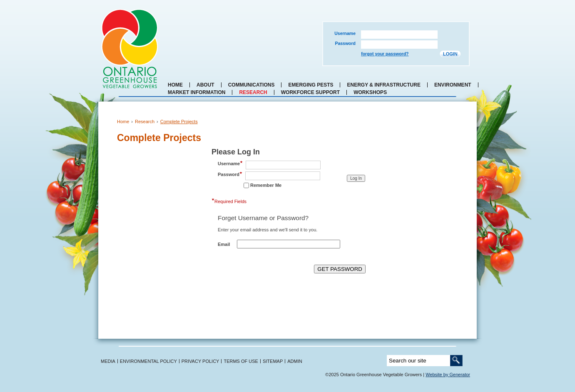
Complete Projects (179, 122)
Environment (453, 85)
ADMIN (295, 361)
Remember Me (266, 185)
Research (253, 92)
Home (175, 85)
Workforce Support (310, 92)
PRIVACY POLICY (200, 361)
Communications (251, 85)
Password (345, 43)
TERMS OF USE (241, 361)
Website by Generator (448, 375)
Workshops (370, 92)
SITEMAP (273, 361)
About (205, 85)
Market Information (197, 92)
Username (345, 33)
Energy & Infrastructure (383, 85)
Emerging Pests (311, 85)
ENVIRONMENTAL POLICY (148, 361)
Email (224, 244)
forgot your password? (385, 54)
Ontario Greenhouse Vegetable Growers (130, 48)
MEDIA (108, 361)
